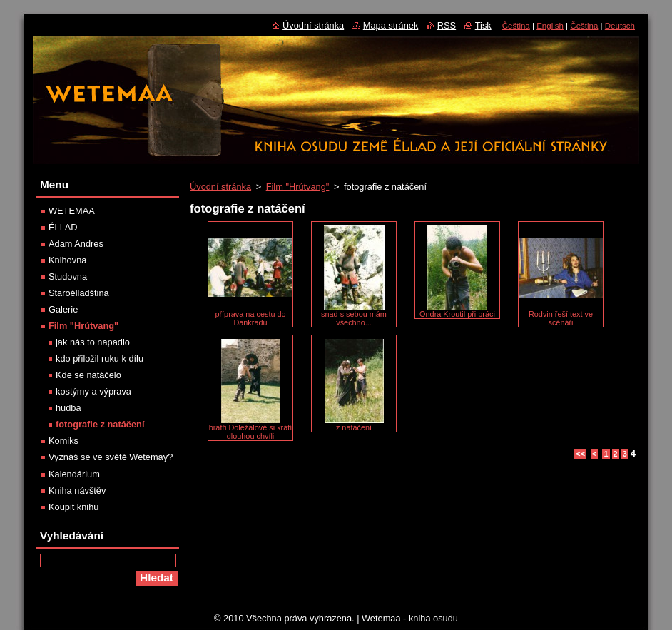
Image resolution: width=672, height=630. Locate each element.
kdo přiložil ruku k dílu (100, 359)
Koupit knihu (73, 507)
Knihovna (67, 260)
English (550, 26)
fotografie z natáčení (100, 424)
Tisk (483, 25)
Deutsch (620, 26)
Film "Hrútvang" (298, 187)
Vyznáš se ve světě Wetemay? (111, 457)
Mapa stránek (391, 25)
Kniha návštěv (77, 491)
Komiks (63, 441)
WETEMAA (72, 211)
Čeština (516, 26)
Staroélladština (79, 293)
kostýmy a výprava (93, 391)
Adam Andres (76, 244)
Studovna (68, 276)
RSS (447, 25)
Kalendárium (74, 474)
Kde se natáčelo (88, 375)
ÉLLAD (63, 227)
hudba (68, 408)
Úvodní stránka (220, 187)
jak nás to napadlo (93, 342)
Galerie (63, 309)
